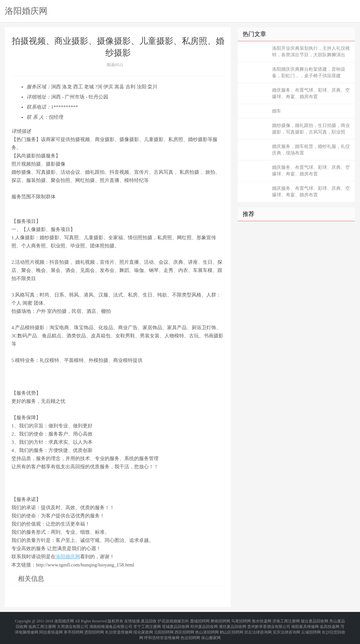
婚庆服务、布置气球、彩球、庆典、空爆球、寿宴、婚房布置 (311, 93)
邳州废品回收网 (204, 624)
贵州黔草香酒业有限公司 (269, 624)
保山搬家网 (211, 632)
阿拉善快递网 (51, 628)
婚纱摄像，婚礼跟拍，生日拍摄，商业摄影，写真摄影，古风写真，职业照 (311, 129)
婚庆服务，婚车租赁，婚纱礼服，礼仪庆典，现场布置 (311, 150)
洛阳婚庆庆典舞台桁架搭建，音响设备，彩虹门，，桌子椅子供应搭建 (309, 72)
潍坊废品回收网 (232, 624)
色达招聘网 (190, 632)
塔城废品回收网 (176, 624)
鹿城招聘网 (200, 620)
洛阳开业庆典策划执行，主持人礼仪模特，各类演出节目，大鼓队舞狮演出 (311, 52)
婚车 (277, 111)
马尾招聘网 (241, 620)
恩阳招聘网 (94, 628)
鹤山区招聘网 (231, 628)
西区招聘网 (184, 628)
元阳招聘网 (164, 628)
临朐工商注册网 (42, 624)
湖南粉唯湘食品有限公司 (111, 624)
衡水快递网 (262, 620)
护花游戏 (165, 620)
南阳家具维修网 (305, 624)
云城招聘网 (311, 628)
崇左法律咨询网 (258, 628)
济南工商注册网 (286, 620)
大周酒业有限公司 (73, 624)
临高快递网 (330, 624)
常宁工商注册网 (147, 624)
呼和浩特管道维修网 (162, 632)
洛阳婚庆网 (26, 11)
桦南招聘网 (220, 620)
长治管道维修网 (119, 628)
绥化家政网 (143, 628)
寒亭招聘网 (74, 628)
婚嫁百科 (181, 620)
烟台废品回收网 (315, 620)
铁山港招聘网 (207, 628)
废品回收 (149, 620)
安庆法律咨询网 (286, 628)
